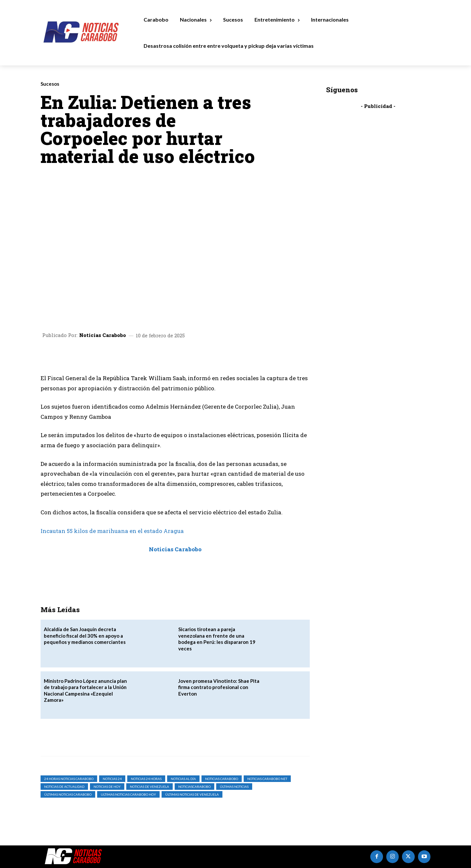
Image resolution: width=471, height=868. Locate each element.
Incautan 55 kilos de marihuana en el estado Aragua (112, 531)
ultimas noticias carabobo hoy (128, 794)
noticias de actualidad (64, 787)
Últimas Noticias (234, 787)
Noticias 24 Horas (146, 779)
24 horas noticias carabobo (69, 779)
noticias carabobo (222, 779)
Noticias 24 (112, 779)
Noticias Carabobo (103, 335)
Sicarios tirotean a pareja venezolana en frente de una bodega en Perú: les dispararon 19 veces (217, 639)
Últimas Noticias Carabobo (68, 794)
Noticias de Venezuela (149, 787)
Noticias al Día (183, 779)
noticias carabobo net (267, 779)
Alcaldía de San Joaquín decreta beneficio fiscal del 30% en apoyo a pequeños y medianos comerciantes (85, 636)
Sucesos (50, 84)
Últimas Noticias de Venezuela (192, 794)
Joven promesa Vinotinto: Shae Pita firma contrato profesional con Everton (219, 687)
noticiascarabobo (194, 787)
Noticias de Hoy (107, 787)
